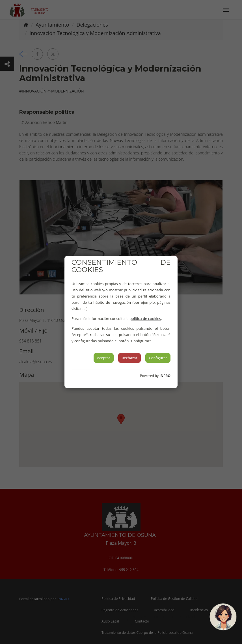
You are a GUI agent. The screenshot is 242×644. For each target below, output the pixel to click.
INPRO (165, 376)
